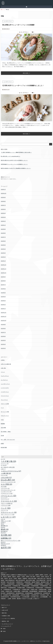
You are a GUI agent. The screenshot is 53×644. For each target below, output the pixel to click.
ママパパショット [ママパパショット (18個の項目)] (9, 512)
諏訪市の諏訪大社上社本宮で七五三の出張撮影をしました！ (14, 160)
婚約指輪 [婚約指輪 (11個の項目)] (4, 526)
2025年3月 (3, 217)
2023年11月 (4, 269)
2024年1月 (3, 261)
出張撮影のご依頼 (6, 616)
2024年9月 (3, 229)
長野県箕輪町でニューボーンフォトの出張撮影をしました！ (14, 164)
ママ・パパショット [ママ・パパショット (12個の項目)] (8, 515)
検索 (51, 145)
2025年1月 (3, 225)
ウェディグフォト (5, 376)
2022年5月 (3, 340)
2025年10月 (4, 193)
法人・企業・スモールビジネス (8, 440)
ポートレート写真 (5, 412)
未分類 (2, 436)
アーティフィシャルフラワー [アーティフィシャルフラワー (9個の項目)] (8, 482)
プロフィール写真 (5, 404)
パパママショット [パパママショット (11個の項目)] (7, 493)
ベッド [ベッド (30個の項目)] (6, 508)
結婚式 (2, 444)
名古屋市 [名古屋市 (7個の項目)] (3, 523)
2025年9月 (3, 197)
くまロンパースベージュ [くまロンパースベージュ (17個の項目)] (11, 471)
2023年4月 (3, 297)
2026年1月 (3, 189)
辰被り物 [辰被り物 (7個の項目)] (3, 542)
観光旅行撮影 (4, 447)
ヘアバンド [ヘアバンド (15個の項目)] (6, 505)
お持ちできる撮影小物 (6, 364)
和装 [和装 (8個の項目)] (2, 524)
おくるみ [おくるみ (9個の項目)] (4, 465)
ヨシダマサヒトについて (7, 624)
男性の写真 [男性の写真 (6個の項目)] (3, 533)
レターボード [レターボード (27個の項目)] (8, 517)
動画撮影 (3, 424)
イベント (3, 372)
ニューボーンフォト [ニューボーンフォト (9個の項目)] (6, 492)
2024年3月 (3, 253)
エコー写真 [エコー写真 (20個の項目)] (6, 484)
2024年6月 (3, 241)
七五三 (2, 420)
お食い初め (3, 368)
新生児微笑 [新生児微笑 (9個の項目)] (4, 531)
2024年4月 (3, 249)
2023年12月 (4, 265)
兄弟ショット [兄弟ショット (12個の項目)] (6, 521)
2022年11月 (4, 317)
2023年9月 (3, 277)
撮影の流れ (4, 613)
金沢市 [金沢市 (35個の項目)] (6, 548)
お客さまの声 (5, 610)
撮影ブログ (4, 608)
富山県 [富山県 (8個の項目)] (3, 527)
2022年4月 (3, 344)
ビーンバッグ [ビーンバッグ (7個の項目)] (4, 498)
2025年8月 (3, 201)
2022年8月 (3, 328)
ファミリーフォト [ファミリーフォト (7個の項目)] (5, 499)
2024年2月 (3, 257)
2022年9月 (3, 324)
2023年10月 (4, 273)
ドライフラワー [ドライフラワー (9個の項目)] (5, 488)
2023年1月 (3, 309)
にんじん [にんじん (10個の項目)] (4, 475)
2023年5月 (3, 293)
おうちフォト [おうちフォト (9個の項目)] (5, 464)
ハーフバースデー (5, 388)
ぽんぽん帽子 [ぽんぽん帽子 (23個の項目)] (8, 480)
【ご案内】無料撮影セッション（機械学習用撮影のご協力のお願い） (16, 152)
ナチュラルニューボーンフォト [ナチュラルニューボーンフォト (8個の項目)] (8, 490)
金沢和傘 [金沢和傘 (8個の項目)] (3, 545)
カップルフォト (4, 380)
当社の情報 (3, 428)
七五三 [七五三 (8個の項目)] (3, 519)
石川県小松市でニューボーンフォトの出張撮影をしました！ (23, 86)
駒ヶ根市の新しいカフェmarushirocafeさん (11, 156)
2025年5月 (3, 209)
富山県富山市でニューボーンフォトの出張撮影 (18, 25)
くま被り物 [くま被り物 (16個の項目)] (6, 473)
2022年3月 (3, 348)
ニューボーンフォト (5, 384)
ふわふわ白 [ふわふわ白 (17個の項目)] (6, 477)
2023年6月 (3, 289)
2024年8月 (3, 233)
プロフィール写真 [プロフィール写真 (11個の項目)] (7, 503)
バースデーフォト (5, 392)
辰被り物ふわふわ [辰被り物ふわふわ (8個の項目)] (5, 544)
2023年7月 (3, 285)
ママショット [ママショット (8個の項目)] (4, 510)
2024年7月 (3, 237)
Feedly (3, 631)
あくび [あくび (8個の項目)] (3, 459)
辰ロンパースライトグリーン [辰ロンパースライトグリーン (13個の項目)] (11, 541)
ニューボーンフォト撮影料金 (8, 618)
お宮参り (3, 360)
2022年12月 (4, 313)
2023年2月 (3, 305)
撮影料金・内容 (5, 621)
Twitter (3, 629)
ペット (2, 408)
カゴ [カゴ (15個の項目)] (4, 486)
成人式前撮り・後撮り (6, 432)
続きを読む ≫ (26, 73)
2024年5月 (3, 245)
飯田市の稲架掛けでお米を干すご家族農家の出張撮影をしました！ (16, 168)
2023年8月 (3, 281)
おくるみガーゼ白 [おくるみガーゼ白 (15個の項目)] (8, 467)
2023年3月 (3, 301)
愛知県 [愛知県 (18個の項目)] (5, 529)
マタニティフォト (5, 416)
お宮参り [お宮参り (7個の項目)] (3, 469)
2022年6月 (3, 336)
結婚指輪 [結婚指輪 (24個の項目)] (6, 538)
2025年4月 (3, 213)
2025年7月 (3, 205)
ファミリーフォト (5, 396)
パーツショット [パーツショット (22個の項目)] (9, 496)
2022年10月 (4, 321)
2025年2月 (3, 221)
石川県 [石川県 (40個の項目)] (6, 535)
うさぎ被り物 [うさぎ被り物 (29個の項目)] (8, 461)
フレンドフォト (4, 400)
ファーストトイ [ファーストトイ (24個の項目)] (9, 501)
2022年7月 (3, 332)
